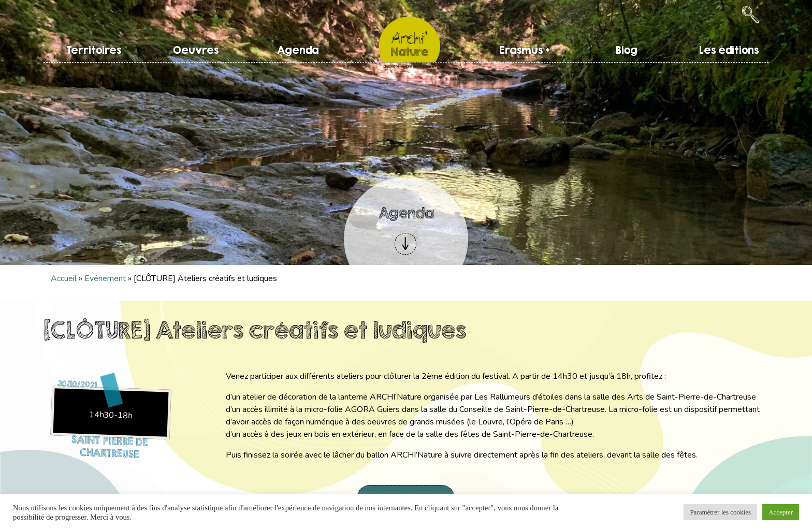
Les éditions (729, 50)
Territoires (94, 50)
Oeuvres (196, 50)
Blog (627, 50)
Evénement (105, 278)
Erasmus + (525, 50)
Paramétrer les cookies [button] (720, 512)
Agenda (298, 50)
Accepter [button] (781, 512)
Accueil (64, 278)
